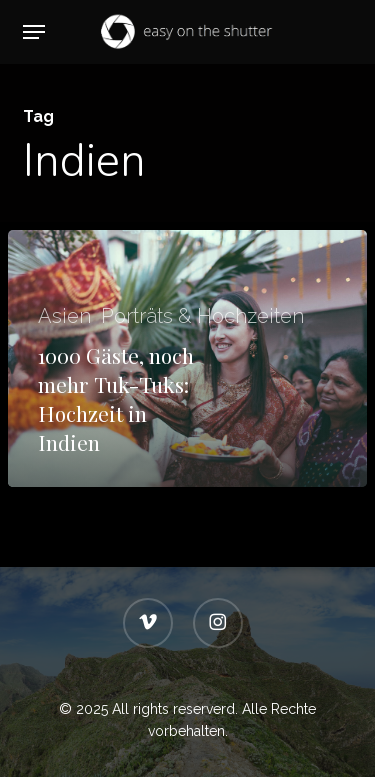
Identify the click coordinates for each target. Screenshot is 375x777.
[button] (34, 32)
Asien (64, 316)
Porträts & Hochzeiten (202, 316)
